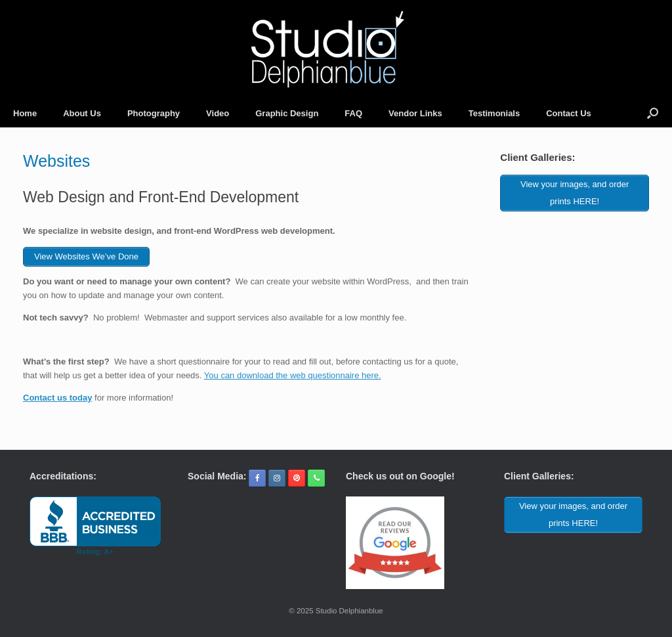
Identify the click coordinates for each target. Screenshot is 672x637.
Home (25, 113)
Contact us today (57, 398)
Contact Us (569, 113)
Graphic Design (287, 113)
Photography (154, 113)
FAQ (353, 113)
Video (218, 113)
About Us (82, 113)
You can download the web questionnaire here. (293, 375)
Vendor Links (415, 113)
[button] (653, 113)
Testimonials (494, 113)
